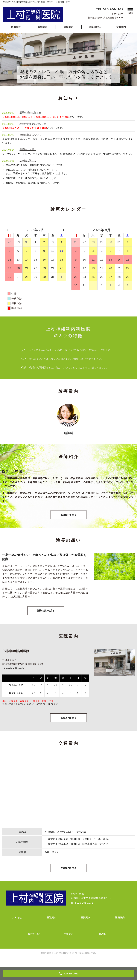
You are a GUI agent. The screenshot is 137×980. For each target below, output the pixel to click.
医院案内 (42, 27)
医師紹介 (16, 27)
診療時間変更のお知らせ (33, 124)
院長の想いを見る (46, 614)
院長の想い (95, 27)
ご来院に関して (28, 161)
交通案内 (121, 27)
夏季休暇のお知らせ (30, 113)
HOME (103, 942)
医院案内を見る (68, 723)
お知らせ (17, 925)
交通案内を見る (68, 875)
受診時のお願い (28, 149)
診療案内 (68, 27)
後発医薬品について (30, 135)
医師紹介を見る (68, 516)
